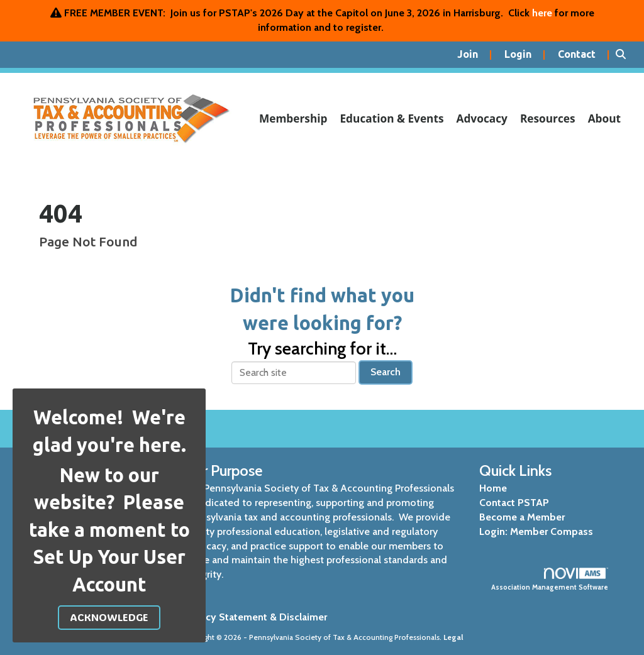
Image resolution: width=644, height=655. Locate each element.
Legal (453, 637)
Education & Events (391, 118)
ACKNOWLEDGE (109, 617)
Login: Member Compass (536, 531)
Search (386, 372)
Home (493, 488)
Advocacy (482, 118)
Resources (548, 118)
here (542, 13)
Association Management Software (550, 580)
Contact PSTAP (514, 503)
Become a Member (522, 517)
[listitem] (475, 55)
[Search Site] (625, 55)
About (604, 118)
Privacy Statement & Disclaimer (255, 617)
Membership (293, 118)
